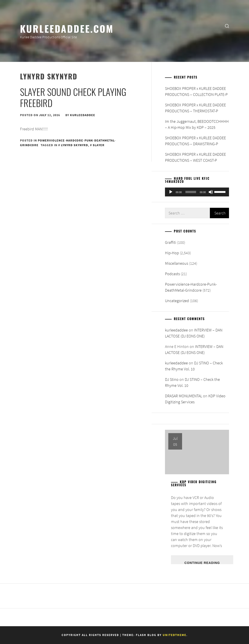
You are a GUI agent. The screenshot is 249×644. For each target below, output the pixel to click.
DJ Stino (172, 379)
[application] (197, 192)
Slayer (99, 145)
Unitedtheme (175, 635)
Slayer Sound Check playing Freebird (73, 97)
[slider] (191, 192)
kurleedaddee (83, 115)
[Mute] (211, 192)
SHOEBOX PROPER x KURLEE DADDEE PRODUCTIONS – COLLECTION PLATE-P (196, 91)
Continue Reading (202, 563)
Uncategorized (177, 301)
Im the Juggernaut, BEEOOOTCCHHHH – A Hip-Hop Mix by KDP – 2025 (197, 124)
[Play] (171, 192)
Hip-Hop (172, 253)
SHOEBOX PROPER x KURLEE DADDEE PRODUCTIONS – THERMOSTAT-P (195, 108)
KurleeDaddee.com (67, 28)
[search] (227, 26)
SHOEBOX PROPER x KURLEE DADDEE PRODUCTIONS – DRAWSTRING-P (195, 141)
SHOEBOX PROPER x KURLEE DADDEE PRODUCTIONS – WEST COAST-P (195, 157)
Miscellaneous (177, 263)
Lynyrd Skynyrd (74, 145)
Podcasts (172, 274)
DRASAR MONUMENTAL (184, 396)
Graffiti (171, 242)
